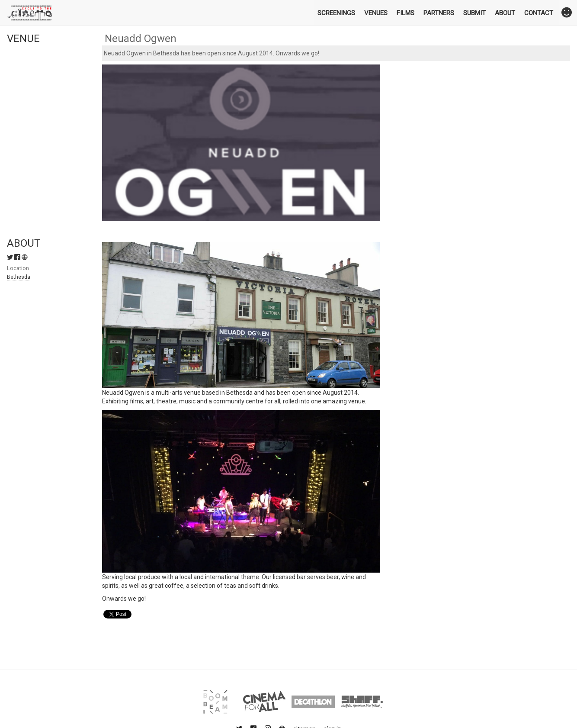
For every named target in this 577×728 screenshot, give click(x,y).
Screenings (336, 13)
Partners (439, 13)
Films (406, 13)
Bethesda (19, 277)
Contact (539, 13)
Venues (376, 13)
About (505, 13)
